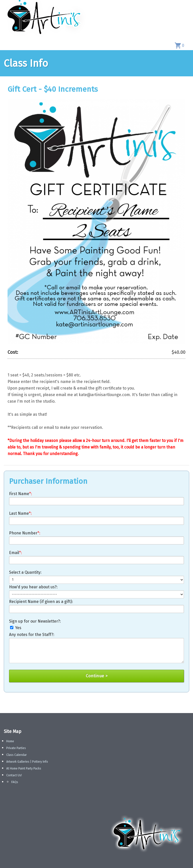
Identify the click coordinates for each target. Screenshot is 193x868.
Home (10, 741)
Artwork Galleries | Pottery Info (27, 762)
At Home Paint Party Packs (24, 768)
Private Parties (16, 748)
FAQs (15, 782)
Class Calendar (16, 755)
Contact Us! (14, 775)
